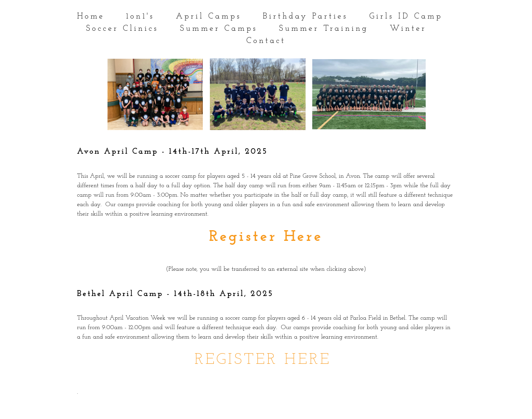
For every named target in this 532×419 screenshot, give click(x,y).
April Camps (208, 16)
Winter (408, 29)
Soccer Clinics (122, 29)
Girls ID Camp (406, 16)
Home (91, 16)
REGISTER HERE (263, 360)
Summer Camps (219, 29)
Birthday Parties (305, 16)
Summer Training (323, 29)
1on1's (140, 16)
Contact (266, 41)
